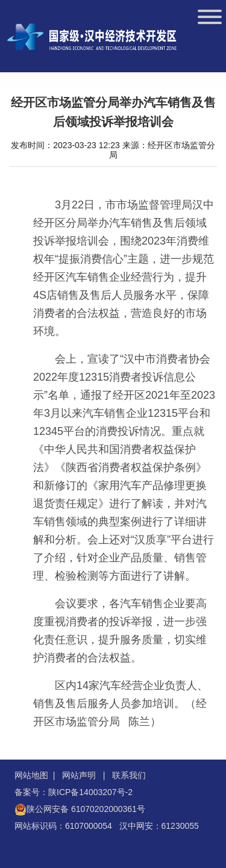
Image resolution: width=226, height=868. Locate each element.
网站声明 (79, 775)
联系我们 (129, 775)
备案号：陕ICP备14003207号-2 (74, 792)
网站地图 (31, 775)
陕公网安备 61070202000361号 (86, 809)
